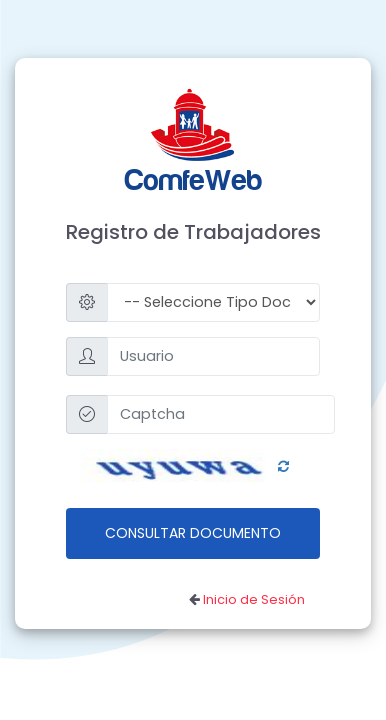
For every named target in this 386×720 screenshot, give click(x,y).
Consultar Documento (193, 533)
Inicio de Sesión (254, 599)
